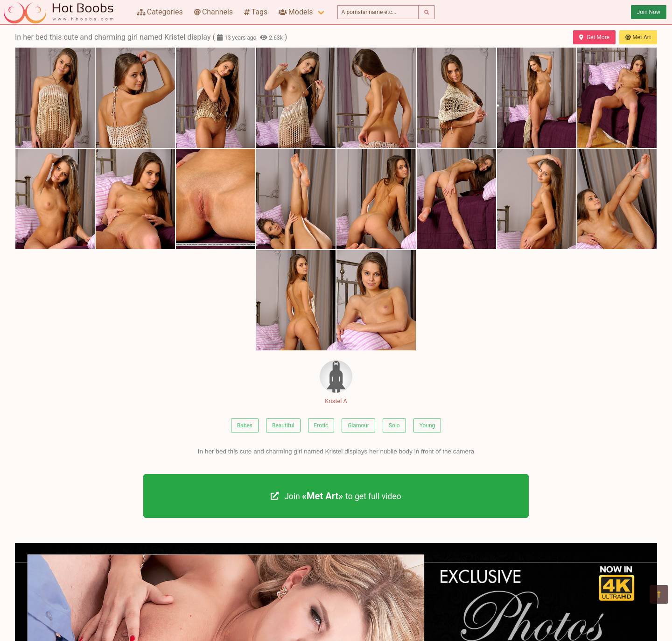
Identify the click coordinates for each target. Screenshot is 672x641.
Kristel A (336, 382)
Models (296, 12)
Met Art (638, 37)
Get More (594, 37)
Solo (394, 425)
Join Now (649, 12)
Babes (245, 425)
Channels (213, 12)
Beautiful (283, 425)
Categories (160, 12)
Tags (256, 12)
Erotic (321, 425)
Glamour (358, 425)
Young (427, 425)
